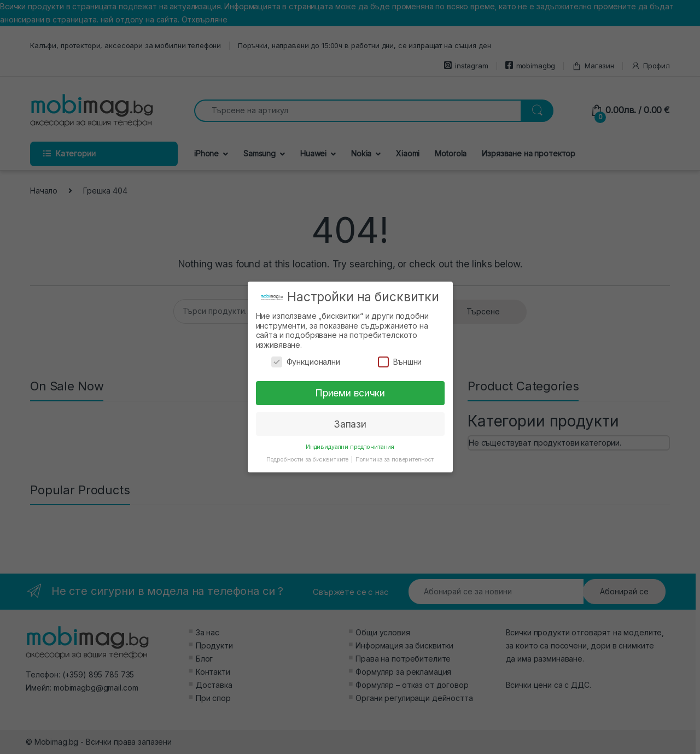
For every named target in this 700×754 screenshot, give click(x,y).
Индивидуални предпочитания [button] (350, 447)
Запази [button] (350, 424)
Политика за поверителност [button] (395, 460)
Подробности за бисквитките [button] (308, 460)
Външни (400, 362)
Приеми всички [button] (350, 393)
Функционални (306, 362)
